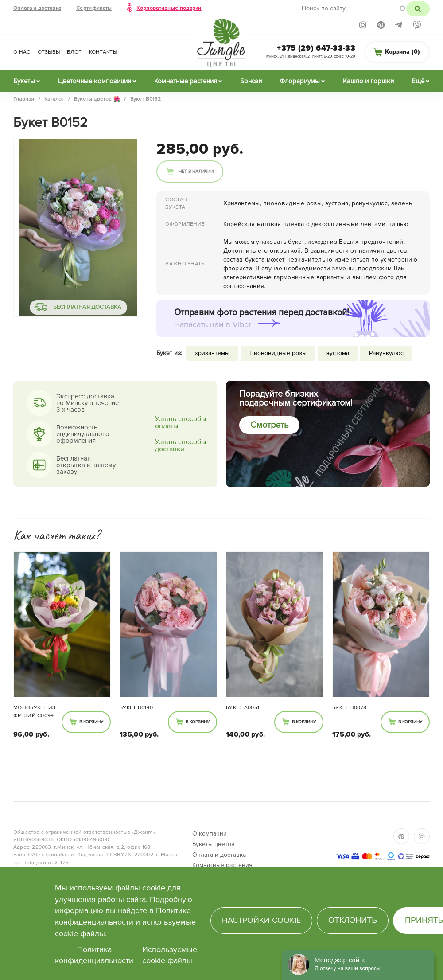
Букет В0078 (349, 708)
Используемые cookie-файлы (170, 955)
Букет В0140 (136, 708)
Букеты (24, 81)
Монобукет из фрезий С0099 (35, 711)
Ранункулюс (386, 353)
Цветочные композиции (95, 81)
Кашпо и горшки (368, 81)
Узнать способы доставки (181, 445)
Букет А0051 (243, 708)
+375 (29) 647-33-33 (316, 48)
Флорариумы (300, 81)
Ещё (418, 81)
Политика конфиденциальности (94, 955)
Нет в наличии (196, 172)
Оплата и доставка (37, 8)
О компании (210, 834)
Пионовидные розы (278, 353)
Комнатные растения (186, 81)
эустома (338, 353)
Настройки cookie (261, 920)
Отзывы (49, 52)
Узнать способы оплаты (181, 422)
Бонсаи (251, 81)
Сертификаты (94, 8)
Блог (74, 52)
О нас (22, 52)
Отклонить (353, 920)
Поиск (418, 9)
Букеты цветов (214, 844)
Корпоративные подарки (169, 8)
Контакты (103, 52)
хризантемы (212, 353)
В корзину (91, 722)
